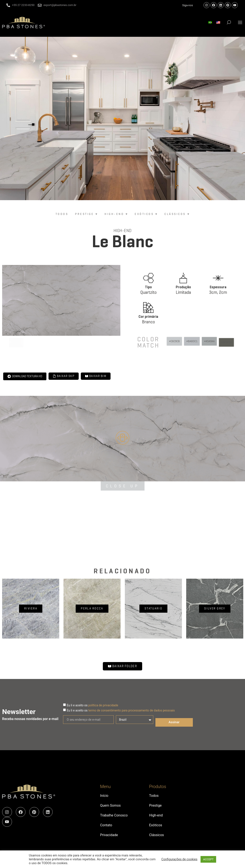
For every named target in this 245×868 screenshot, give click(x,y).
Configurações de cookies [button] (179, 859)
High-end (123, 231)
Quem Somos (110, 805)
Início (104, 796)
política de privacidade (103, 705)
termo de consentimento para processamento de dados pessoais (132, 710)
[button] (240, 22)
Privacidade (109, 835)
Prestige (155, 805)
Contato (106, 825)
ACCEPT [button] (208, 859)
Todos (154, 796)
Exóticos (156, 825)
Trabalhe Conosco (114, 815)
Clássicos (156, 835)
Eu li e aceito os (92, 705)
